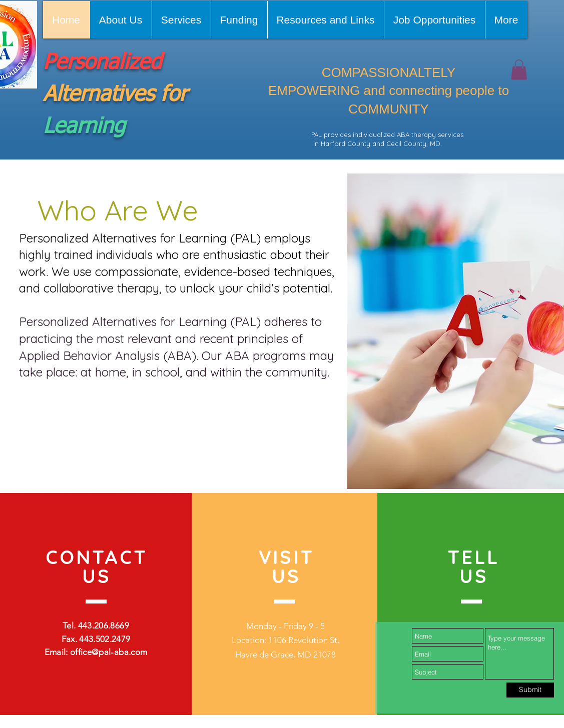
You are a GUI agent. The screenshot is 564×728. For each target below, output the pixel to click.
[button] (519, 70)
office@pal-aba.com (109, 652)
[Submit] (530, 690)
